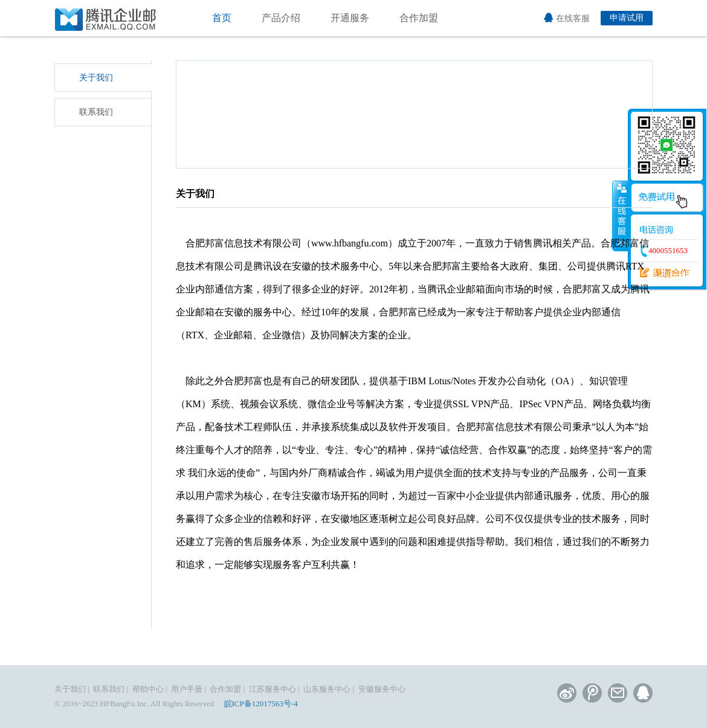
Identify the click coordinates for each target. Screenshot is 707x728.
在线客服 (567, 18)
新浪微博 (567, 693)
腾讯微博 (592, 693)
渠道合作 (660, 273)
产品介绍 (281, 18)
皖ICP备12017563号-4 (261, 704)
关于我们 (96, 78)
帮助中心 (148, 689)
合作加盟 (419, 18)
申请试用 (627, 18)
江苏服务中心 (273, 689)
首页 (222, 18)
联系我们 (96, 112)
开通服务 (350, 18)
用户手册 (187, 689)
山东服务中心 (327, 689)
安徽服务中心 (382, 689)
